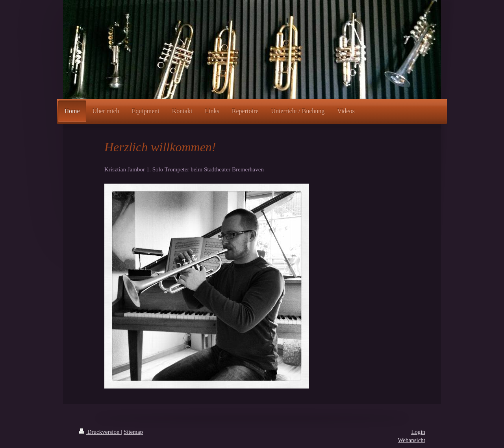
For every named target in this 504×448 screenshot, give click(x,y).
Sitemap (133, 432)
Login (418, 432)
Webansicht (411, 440)
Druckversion (100, 432)
